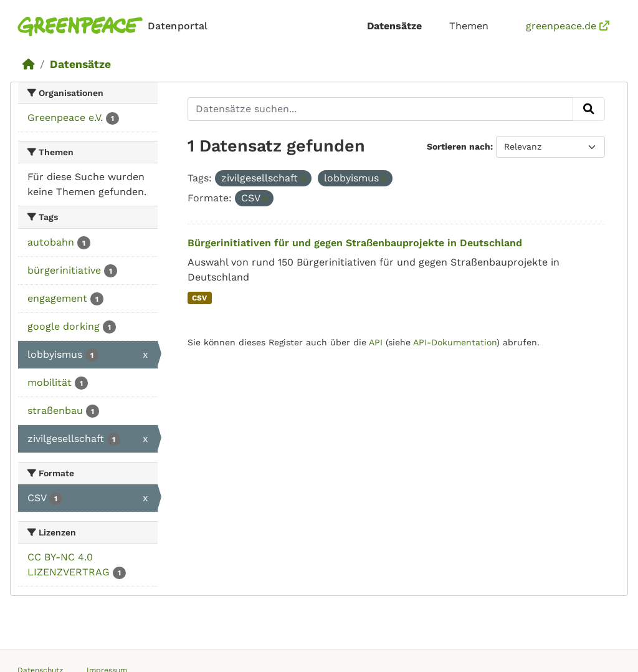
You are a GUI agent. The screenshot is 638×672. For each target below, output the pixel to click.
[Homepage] (115, 26)
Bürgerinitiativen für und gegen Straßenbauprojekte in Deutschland (355, 243)
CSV (199, 298)
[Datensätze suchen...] (381, 109)
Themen (469, 26)
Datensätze (394, 26)
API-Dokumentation (455, 342)
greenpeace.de (568, 26)
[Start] (29, 64)
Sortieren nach (459, 146)
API (376, 342)
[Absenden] (589, 109)
